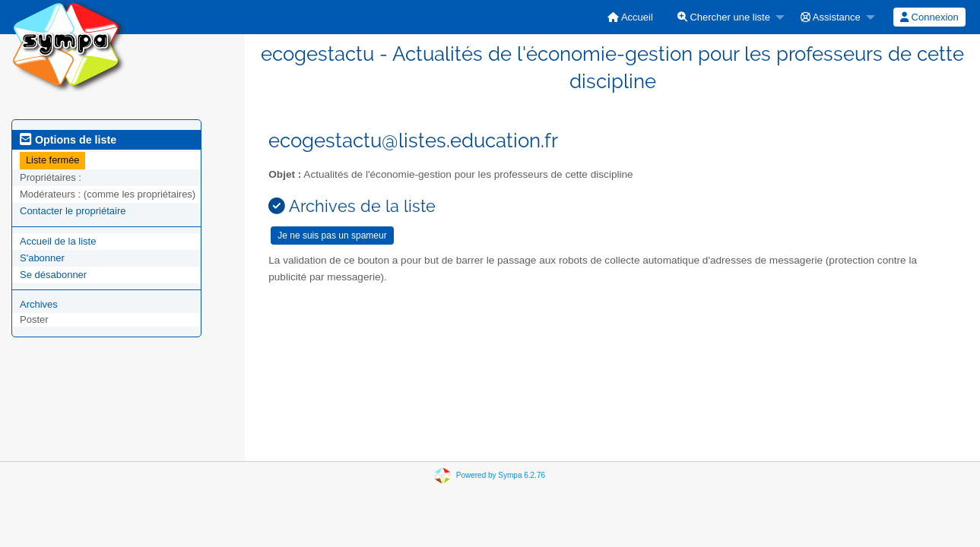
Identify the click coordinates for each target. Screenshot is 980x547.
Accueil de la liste (58, 241)
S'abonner (42, 258)
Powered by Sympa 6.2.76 (501, 475)
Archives (39, 304)
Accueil (630, 17)
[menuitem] (630, 17)
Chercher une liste (724, 17)
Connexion (929, 17)
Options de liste (68, 140)
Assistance (831, 17)
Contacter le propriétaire (73, 211)
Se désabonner (53, 275)
